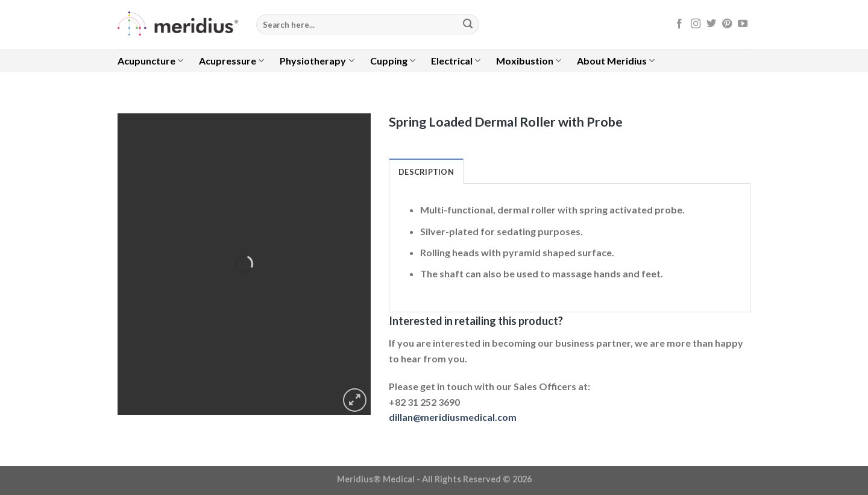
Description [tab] (426, 172)
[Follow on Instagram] (696, 24)
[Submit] (468, 25)
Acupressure (231, 61)
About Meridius (616, 61)
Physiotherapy (317, 61)
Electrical (456, 61)
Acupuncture (150, 61)
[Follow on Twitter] (711, 24)
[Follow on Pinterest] (727, 24)
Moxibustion (529, 61)
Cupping (393, 61)
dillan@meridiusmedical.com (453, 417)
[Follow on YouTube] (743, 24)
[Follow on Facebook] (679, 24)
